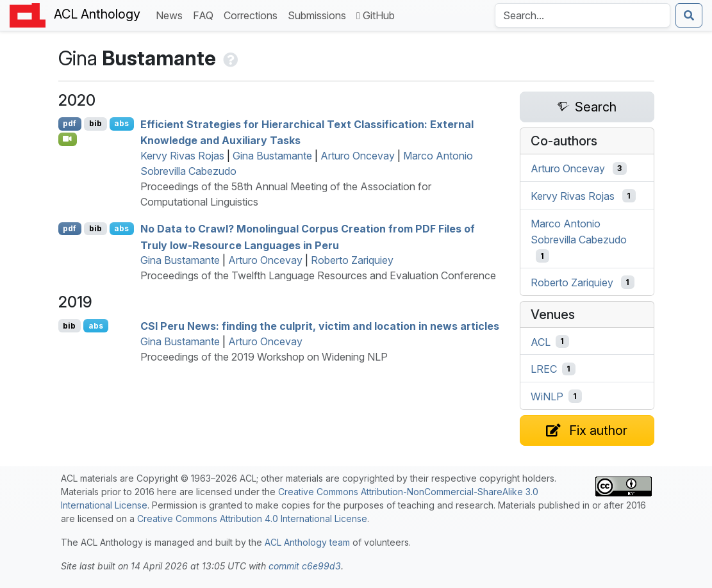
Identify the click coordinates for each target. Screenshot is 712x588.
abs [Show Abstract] (121, 123)
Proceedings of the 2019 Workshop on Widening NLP (264, 357)
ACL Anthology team (307, 542)
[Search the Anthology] (583, 15)
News (172, 14)
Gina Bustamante (272, 156)
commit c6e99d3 (305, 566)
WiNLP (547, 396)
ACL (541, 341)
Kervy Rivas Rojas (182, 156)
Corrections (253, 14)
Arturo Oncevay (358, 156)
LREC (544, 369)
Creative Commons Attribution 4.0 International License (252, 519)
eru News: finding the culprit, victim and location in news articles (320, 326)
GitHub (376, 15)
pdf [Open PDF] (70, 123)
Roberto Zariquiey (352, 260)
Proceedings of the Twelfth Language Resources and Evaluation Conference (318, 275)
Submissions (319, 14)
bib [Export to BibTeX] (95, 123)
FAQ (206, 14)
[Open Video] (68, 139)
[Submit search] (689, 15)
